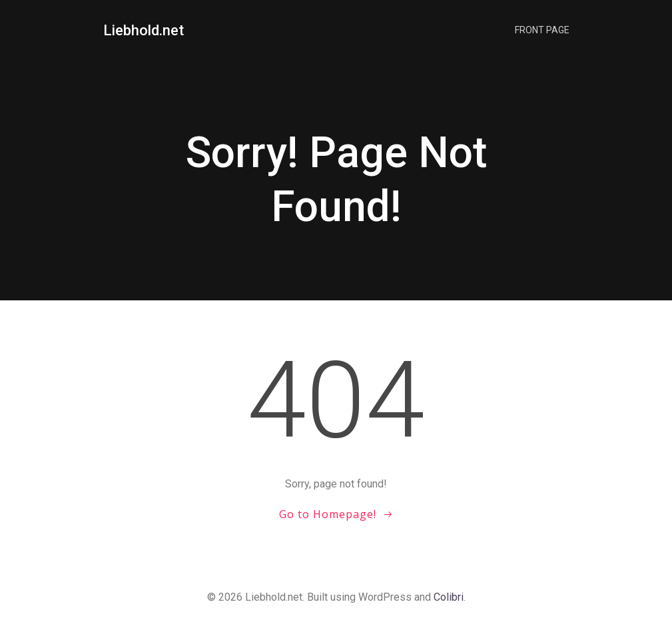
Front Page (542, 30)
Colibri (449, 597)
